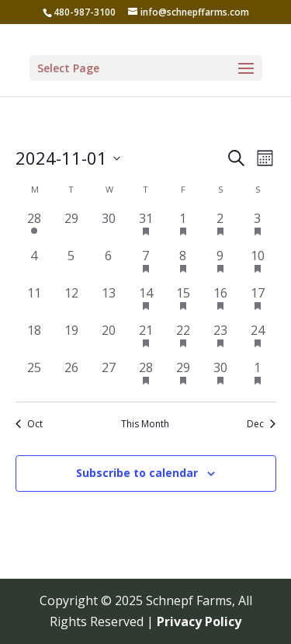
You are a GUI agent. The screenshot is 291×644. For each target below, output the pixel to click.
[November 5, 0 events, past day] (71, 265)
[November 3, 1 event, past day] (258, 228)
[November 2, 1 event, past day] (220, 228)
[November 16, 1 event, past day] (220, 302)
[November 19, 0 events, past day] (71, 339)
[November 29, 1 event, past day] (183, 377)
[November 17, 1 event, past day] (258, 302)
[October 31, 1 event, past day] (146, 228)
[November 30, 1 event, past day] (220, 377)
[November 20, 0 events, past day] (109, 339)
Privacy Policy (199, 621)
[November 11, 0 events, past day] (34, 302)
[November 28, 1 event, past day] (146, 377)
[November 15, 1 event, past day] (183, 302)
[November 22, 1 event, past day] (183, 339)
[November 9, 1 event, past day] (220, 265)
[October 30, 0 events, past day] (109, 228)
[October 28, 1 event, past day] (34, 228)
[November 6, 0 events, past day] (109, 265)
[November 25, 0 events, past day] (34, 377)
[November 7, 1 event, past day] (146, 265)
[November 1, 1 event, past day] (183, 228)
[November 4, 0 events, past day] (34, 265)
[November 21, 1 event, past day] (146, 339)
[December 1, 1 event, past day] (258, 377)
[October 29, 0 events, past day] (71, 228)
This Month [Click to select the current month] (145, 424)
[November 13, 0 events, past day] (109, 302)
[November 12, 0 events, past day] (71, 302)
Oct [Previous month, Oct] (29, 424)
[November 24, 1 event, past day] (258, 339)
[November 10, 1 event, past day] (258, 265)
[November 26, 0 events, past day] (71, 377)
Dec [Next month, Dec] (261, 424)
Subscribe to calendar (137, 473)
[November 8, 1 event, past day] (183, 265)
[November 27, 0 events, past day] (109, 377)
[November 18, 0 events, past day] (34, 339)
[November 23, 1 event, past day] (220, 339)
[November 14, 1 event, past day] (146, 302)
